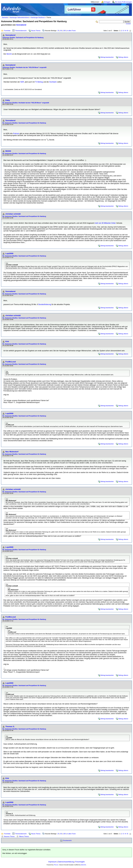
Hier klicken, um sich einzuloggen (15, 853)
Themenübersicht (21, 31)
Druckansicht (67, 840)
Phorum (56, 865)
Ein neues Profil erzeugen (123, 2)
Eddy (8, 100)
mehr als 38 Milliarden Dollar (105, 223)
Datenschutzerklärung (66, 862)
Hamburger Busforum (38, 17)
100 (64, 31)
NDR (22, 82)
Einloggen (107, 2)
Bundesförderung (45, 304)
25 (58, 31)
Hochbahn (53, 82)
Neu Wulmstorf (12, 452)
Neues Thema (36, 31)
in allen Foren (71, 31)
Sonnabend (21, 25)
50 (61, 31)
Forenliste (7, 31)
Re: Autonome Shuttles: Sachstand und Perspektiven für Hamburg (24, 123)
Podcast (16, 134)
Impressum (52, 862)
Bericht (9, 54)
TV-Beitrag (39, 82)
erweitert (128, 24)
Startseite (5, 17)
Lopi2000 (9, 253)
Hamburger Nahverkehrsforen (19, 17)
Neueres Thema (9, 836)
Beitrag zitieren (123, 57)
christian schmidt (13, 214)
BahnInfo (83, 865)
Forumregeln (80, 862)
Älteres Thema (24, 836)
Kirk (7, 341)
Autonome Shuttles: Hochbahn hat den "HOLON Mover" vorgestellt (24, 67)
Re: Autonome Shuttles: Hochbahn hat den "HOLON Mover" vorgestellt (26, 103)
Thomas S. (10, 726)
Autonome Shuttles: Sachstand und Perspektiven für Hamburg (23, 38)
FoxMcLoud (11, 362)
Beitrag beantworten (107, 57)
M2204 (8, 151)
